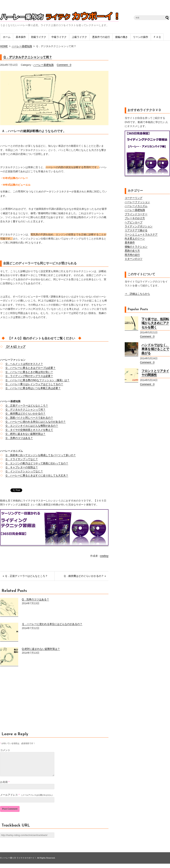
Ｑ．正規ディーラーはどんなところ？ (27, 405)
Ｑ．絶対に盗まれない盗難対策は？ (25, 434)
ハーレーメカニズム (136, 206)
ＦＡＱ (157, 37)
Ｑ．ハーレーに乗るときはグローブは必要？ (30, 368)
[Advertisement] (30, 701)
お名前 (4, 786)
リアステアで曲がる (136, 230)
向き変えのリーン (135, 238)
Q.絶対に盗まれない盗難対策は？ (41, 649)
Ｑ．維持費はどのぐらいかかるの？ (25, 413)
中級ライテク (59, 37)
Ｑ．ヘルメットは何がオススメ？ (24, 364)
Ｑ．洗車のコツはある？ (19, 438)
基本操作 (21, 37)
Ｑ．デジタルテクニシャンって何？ (28, 57)
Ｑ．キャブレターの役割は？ (22, 467)
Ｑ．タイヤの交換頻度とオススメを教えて (29, 430)
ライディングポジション (139, 226)
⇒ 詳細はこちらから (137, 294)
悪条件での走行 (101, 37)
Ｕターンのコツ (134, 259)
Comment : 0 (64, 65)
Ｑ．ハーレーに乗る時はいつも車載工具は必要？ (33, 388)
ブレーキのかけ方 (135, 218)
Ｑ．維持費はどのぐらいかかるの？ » (85, 576)
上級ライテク (79, 37)
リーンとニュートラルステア (141, 234)
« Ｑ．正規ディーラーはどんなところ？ (25, 576)
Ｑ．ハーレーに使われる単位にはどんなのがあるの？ (35, 422)
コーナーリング (134, 198)
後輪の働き (121, 37)
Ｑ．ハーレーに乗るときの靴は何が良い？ (29, 372)
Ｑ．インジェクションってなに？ (24, 471)
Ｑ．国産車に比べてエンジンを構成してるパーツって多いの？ (41, 455)
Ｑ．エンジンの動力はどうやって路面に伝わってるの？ (37, 463)
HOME (4, 46)
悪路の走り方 (132, 251)
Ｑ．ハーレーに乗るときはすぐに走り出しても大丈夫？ (37, 475)
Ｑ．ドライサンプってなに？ (22, 459)
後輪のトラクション (136, 247)
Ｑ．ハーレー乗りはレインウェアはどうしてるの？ (34, 384)
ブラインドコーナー (136, 214)
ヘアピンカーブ (134, 222)
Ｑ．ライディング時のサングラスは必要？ (29, 376)
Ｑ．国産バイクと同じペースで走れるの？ (29, 418)
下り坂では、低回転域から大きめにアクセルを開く (155, 323)
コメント (5, 750)
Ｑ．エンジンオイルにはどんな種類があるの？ (32, 426)
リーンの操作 (141, 37)
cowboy (104, 556)
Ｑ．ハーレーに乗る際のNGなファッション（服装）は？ (37, 380)
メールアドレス (9, 799)
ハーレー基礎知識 (22, 46)
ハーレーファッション (137, 202)
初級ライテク (39, 37)
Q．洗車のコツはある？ (35, 599)
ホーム (7, 37)
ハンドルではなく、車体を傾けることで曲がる (155, 349)
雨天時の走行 (132, 255)
